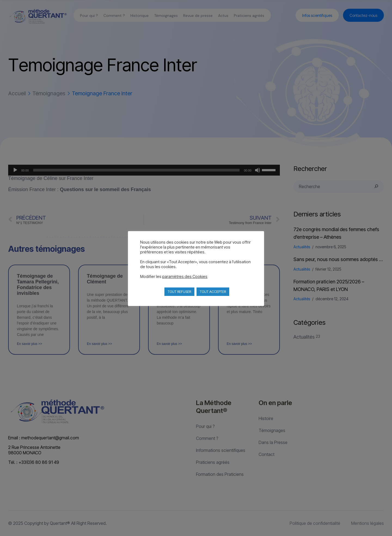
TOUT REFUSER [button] (179, 292)
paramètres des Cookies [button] (185, 277)
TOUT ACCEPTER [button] (213, 292)
